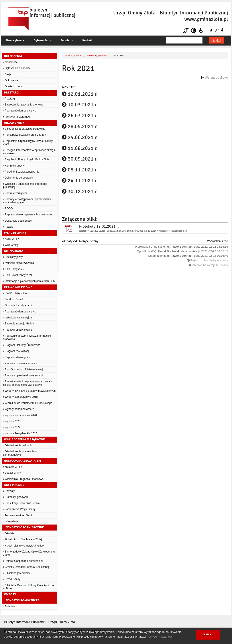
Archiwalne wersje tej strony (210, 265)
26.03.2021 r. (83, 115)
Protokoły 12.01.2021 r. (99, 226)
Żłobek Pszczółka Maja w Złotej (23, 539)
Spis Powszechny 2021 (18, 275)
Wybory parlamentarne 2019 (21, 409)
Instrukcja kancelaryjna (17, 318)
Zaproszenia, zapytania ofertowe (23, 105)
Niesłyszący (186, 30)
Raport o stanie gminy (17, 357)
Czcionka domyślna (212, 30)
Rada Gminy (11, 239)
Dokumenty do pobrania (18, 178)
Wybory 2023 (12, 421)
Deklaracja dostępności (18, 221)
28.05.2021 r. (83, 126)
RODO (8, 209)
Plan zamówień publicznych (20, 111)
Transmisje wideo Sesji (17, 515)
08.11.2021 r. (83, 170)
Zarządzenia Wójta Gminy (19, 509)
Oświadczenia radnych (17, 445)
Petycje (8, 227)
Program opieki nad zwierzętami (23, 376)
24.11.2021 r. (83, 181)
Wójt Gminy (11, 245)
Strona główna (15, 40)
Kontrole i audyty (14, 166)
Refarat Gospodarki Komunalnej (23, 561)
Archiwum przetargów (17, 117)
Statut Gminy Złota (15, 293)
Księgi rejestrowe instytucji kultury (24, 546)
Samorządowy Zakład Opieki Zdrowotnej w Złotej (29, 553)
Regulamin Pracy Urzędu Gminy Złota (26, 159)
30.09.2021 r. (83, 159)
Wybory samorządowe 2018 (20, 397)
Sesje (7, 74)
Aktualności (11, 62)
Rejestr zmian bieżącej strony (209, 260)
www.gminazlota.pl (206, 19)
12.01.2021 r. (83, 94)
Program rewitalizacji (16, 351)
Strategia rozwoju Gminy (18, 324)
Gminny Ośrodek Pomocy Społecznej (26, 567)
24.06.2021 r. (83, 137)
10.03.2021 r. (83, 105)
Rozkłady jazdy (13, 257)
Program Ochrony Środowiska (22, 345)
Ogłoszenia (41, 40)
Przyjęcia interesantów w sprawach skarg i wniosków (29, 152)
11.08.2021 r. (83, 148)
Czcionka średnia (217, 30)
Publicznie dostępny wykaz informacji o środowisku (27, 337)
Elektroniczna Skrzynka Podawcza (24, 129)
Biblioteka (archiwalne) (17, 573)
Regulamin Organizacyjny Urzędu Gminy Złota (28, 143)
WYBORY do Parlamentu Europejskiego (28, 403)
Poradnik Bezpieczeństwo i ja (21, 172)
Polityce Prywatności (160, 637)
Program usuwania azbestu (20, 363)
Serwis (65, 40)
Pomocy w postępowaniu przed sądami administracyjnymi (27, 201)
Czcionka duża (223, 30)
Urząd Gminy (12, 579)
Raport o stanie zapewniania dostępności (28, 215)
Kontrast (194, 30)
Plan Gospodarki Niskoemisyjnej (23, 370)
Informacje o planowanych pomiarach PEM (29, 281)
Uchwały (9, 491)
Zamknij (208, 635)
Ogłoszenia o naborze (17, 68)
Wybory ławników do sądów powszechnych (29, 391)
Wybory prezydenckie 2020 (20, 415)
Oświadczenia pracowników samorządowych (20, 453)
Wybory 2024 (12, 427)
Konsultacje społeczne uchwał (22, 503)
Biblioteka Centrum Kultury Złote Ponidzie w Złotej (29, 587)
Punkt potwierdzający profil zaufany (25, 135)
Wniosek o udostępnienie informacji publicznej (25, 185)
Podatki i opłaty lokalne (18, 330)
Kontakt (87, 40)
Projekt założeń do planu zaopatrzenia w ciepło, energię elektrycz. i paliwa (28, 383)
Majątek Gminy (13, 467)
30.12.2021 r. (83, 191)
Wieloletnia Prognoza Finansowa (23, 479)
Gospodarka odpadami (17, 305)
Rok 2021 (119, 56)
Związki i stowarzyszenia (19, 263)
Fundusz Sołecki (14, 299)
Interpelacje (11, 521)
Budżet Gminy (12, 473)
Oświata (9, 533)
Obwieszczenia (13, 86)
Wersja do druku (216, 78)
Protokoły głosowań (15, 497)
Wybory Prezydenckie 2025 (20, 433)
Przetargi (9, 99)
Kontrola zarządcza (15, 193)
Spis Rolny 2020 (14, 269)
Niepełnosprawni (201, 30)
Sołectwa (9, 606)
